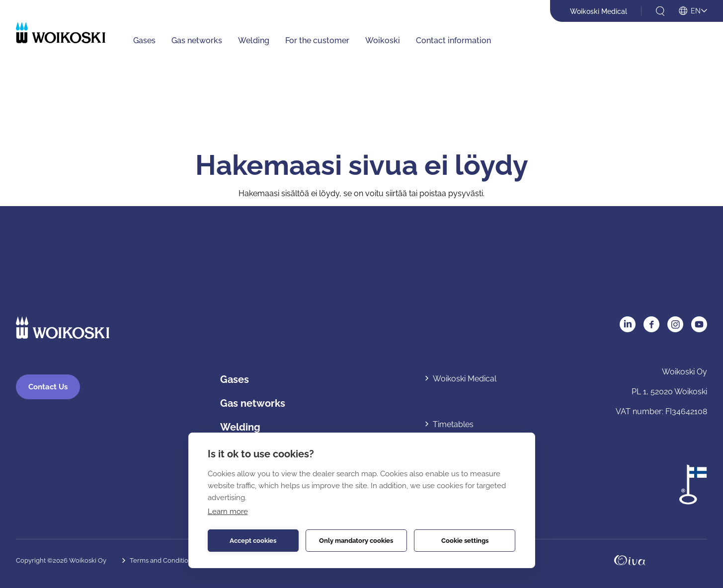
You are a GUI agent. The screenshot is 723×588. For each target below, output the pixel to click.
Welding (240, 428)
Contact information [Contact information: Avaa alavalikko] (453, 40)
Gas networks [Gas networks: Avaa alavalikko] (197, 40)
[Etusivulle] (61, 33)
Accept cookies (253, 541)
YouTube (699, 324)
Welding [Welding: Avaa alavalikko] (254, 40)
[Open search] (660, 11)
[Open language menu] (693, 11)
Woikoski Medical (599, 11)
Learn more (228, 512)
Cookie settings (465, 541)
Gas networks (253, 404)
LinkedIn (628, 324)
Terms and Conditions (162, 560)
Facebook (651, 324)
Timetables (453, 424)
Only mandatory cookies (356, 541)
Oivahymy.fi (630, 560)
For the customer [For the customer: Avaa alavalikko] (317, 40)
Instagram (675, 324)
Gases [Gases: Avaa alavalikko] (144, 40)
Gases (235, 380)
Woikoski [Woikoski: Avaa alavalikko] (383, 40)
